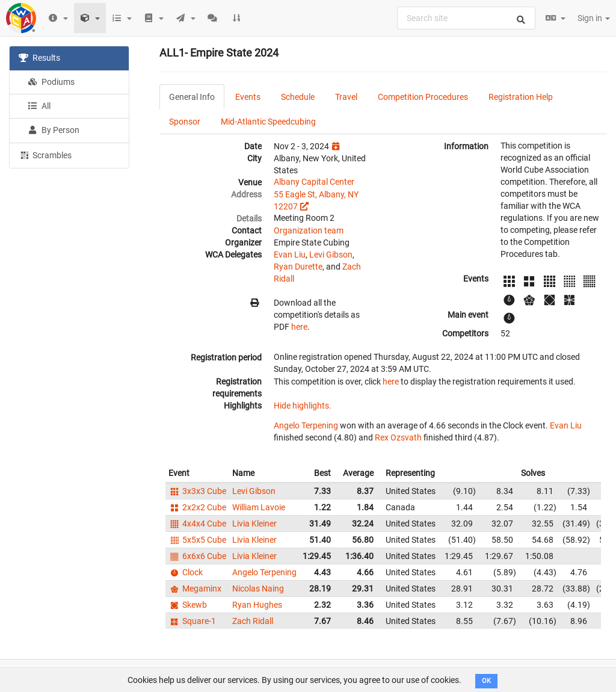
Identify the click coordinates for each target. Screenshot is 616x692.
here (299, 327)
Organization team (309, 230)
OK (486, 681)
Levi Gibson (331, 255)
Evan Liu (290, 255)
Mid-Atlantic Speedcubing (268, 122)
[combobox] (466, 18)
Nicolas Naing (258, 589)
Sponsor (185, 122)
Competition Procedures (423, 97)
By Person (54, 130)
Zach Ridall (253, 621)
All (39, 106)
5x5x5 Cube (197, 540)
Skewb (188, 605)
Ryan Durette (298, 267)
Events (248, 97)
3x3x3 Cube (197, 491)
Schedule (298, 97)
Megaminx (195, 589)
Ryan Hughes (257, 605)
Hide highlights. (303, 406)
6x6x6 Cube (197, 556)
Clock (186, 572)
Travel (346, 97)
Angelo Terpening (306, 425)
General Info (192, 97)
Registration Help (521, 97)
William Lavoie (259, 507)
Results (39, 58)
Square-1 (192, 621)
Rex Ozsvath (398, 437)
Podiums (51, 82)
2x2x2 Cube (197, 507)
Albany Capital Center (314, 182)
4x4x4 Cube (197, 524)
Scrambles (45, 155)
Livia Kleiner (254, 524)
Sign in (594, 18)
